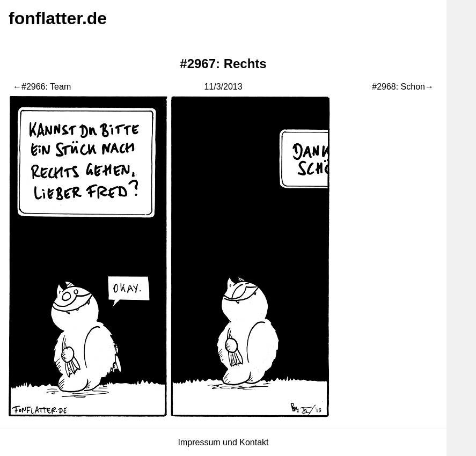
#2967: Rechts (223, 64)
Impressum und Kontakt (224, 442)
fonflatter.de (58, 18)
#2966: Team (46, 87)
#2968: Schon (398, 87)
